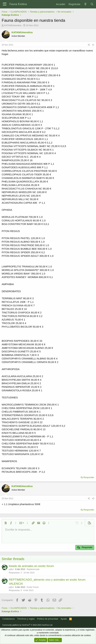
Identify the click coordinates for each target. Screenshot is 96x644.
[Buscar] (92, 4)
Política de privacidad (48, 619)
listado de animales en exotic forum (31, 566)
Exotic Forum (33, 587)
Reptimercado (33, 569)
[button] (6, 523)
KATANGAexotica (13, 25)
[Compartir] (89, 45)
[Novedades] (85, 4)
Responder (89, 477)
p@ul (11, 569)
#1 (93, 45)
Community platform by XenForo (28, 625)
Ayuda (64, 619)
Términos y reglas (26, 619)
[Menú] (5, 4)
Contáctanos (9, 619)
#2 (93, 499)
